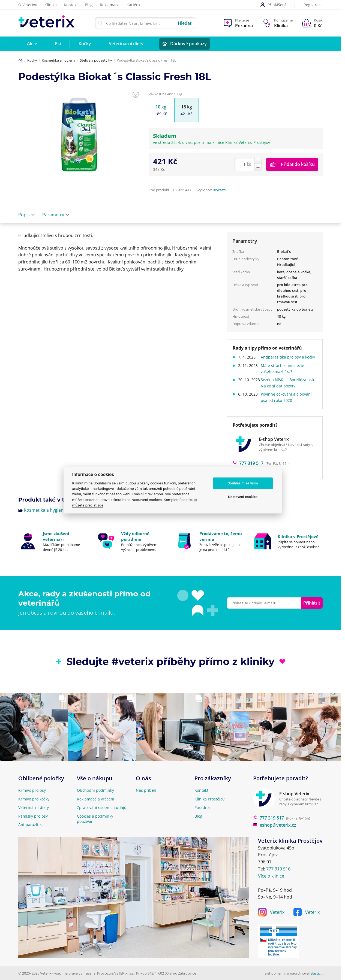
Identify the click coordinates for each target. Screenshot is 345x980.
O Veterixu (28, 5)
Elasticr (316, 973)
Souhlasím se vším (243, 483)
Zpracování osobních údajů (102, 807)
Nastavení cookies (243, 497)
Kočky (32, 60)
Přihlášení (273, 5)
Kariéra (133, 5)
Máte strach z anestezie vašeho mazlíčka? (285, 374)
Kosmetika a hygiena (58, 60)
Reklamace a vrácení (96, 799)
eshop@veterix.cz (275, 825)
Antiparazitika (31, 825)
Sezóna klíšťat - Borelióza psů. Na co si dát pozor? (286, 389)
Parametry (56, 215)
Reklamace (110, 5)
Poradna (202, 807)
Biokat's (219, 190)
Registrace (313, 5)
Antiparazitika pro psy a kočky (285, 360)
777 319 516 (278, 869)
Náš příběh (146, 790)
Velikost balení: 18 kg (165, 94)
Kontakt (71, 5)
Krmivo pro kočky (34, 799)
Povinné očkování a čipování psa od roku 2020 (289, 403)
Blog (89, 5)
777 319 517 (268, 818)
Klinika (51, 5)
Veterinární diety (34, 807)
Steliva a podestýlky (96, 60)
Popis (27, 215)
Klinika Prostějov (209, 799)
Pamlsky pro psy (33, 816)
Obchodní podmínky (95, 790)
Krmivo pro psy (32, 790)
